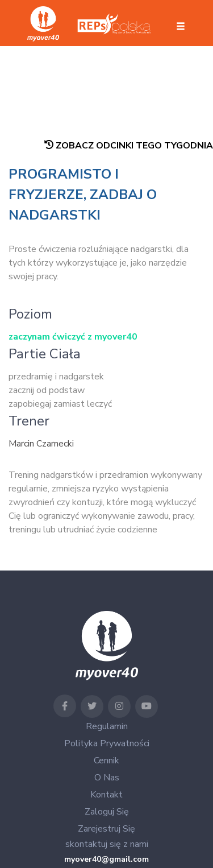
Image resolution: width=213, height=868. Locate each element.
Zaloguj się (107, 812)
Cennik (106, 760)
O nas (107, 778)
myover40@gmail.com (106, 859)
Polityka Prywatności (107, 743)
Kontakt (106, 795)
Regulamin (107, 726)
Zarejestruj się (106, 829)
